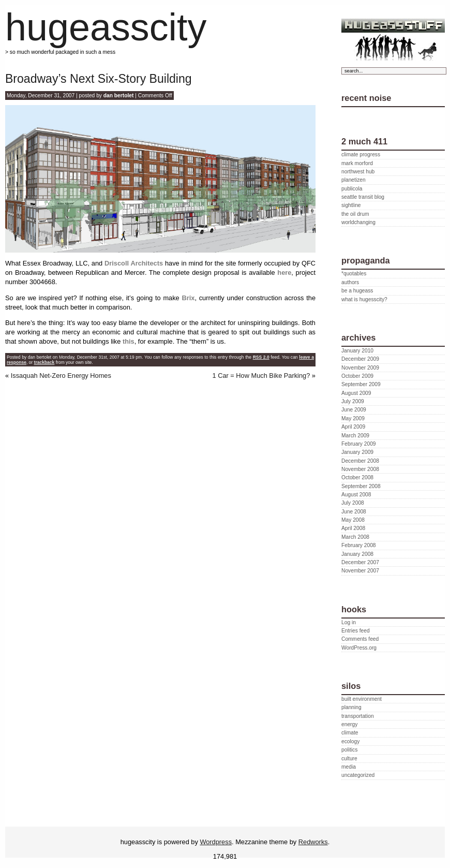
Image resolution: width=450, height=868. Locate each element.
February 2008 (359, 545)
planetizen (354, 180)
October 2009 (357, 376)
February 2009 (359, 444)
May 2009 (353, 418)
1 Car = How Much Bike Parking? (261, 376)
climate (350, 733)
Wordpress (216, 842)
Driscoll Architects (134, 263)
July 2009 (353, 401)
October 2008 (357, 477)
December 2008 (360, 461)
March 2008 (355, 537)
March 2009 (355, 436)
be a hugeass (357, 291)
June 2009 (354, 410)
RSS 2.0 (261, 357)
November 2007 (360, 571)
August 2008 (356, 495)
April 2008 (353, 528)
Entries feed (356, 631)
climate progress (361, 155)
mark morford (357, 163)
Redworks (313, 842)
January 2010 (357, 351)
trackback (44, 362)
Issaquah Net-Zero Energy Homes (61, 376)
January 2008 (357, 554)
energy (349, 724)
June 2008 (354, 512)
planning (351, 707)
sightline (351, 205)
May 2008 (353, 520)
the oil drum (355, 214)
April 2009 (353, 427)
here (284, 273)
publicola (352, 189)
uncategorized (358, 775)
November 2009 (360, 368)
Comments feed (360, 639)
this (129, 341)
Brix (188, 298)
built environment (362, 699)
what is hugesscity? (364, 299)
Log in (349, 622)
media (349, 767)
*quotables (354, 274)
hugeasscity (106, 27)
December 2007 (360, 562)
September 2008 (361, 486)
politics (349, 750)
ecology (350, 741)
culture (349, 759)
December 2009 (360, 359)
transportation (358, 716)
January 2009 (357, 452)
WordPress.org (359, 648)
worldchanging (358, 222)
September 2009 (361, 384)
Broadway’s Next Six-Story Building (99, 79)
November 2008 (360, 469)
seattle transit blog (363, 197)
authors (350, 282)
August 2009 (356, 393)
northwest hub (358, 172)
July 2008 (353, 503)
